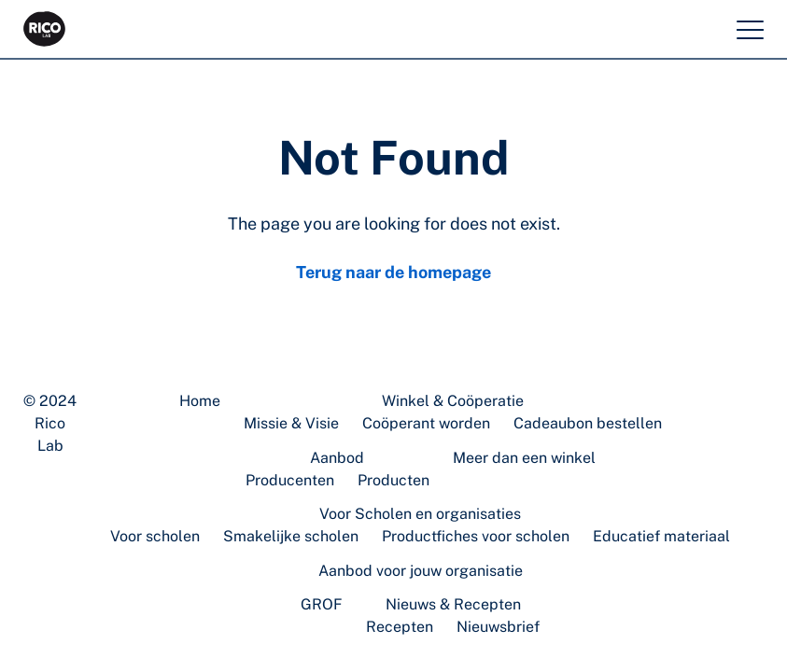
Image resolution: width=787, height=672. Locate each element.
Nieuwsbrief (498, 627)
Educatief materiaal (661, 536)
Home (200, 401)
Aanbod (337, 458)
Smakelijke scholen (291, 536)
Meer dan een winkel (524, 458)
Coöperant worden (426, 423)
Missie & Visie (291, 423)
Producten (393, 480)
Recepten (400, 627)
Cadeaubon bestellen (588, 423)
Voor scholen (155, 536)
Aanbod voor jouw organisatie (421, 571)
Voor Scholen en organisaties (420, 514)
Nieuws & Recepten (453, 604)
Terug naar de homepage (393, 272)
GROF (322, 604)
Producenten (290, 480)
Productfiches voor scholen (476, 536)
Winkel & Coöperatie (453, 401)
